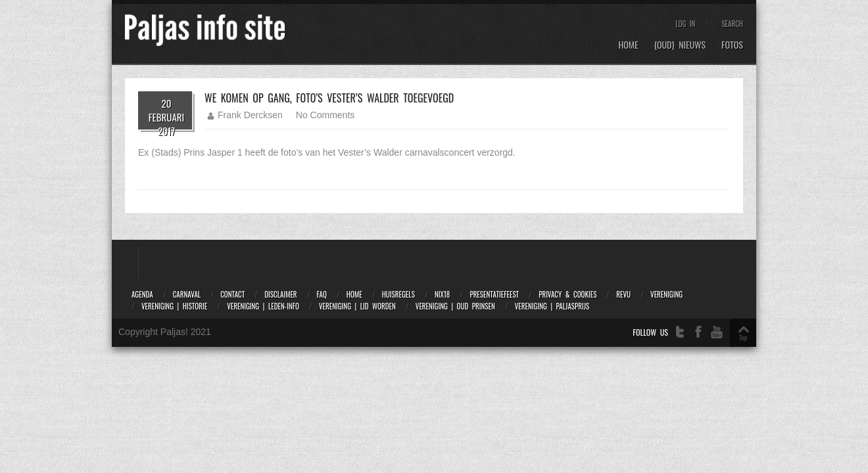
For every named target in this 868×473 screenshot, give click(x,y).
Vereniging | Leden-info (263, 306)
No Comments (325, 115)
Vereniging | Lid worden (357, 306)
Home (628, 45)
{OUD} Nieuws (680, 45)
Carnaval (187, 294)
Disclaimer (280, 294)
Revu (623, 294)
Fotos (732, 45)
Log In (685, 24)
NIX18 (443, 294)
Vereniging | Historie (174, 306)
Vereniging (666, 294)
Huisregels (398, 294)
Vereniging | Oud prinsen (455, 306)
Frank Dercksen (250, 115)
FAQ (322, 294)
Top (743, 337)
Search (732, 24)
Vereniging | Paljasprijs (552, 306)
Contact (232, 294)
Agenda (142, 294)
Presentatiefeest (494, 294)
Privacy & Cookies (567, 294)
